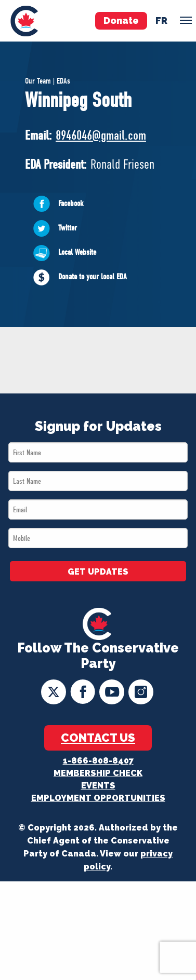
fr (161, 21)
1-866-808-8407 (98, 761)
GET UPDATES (98, 572)
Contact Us (98, 738)
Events (98, 786)
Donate (121, 21)
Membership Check (98, 773)
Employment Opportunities (98, 798)
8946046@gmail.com (101, 135)
